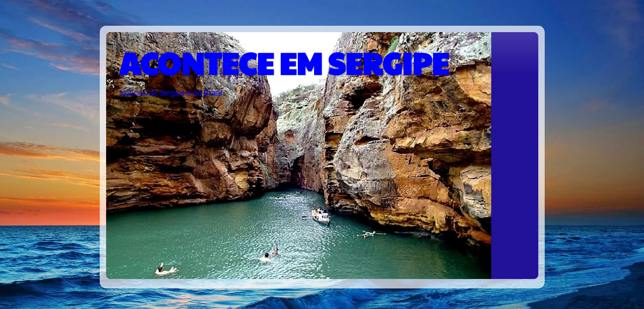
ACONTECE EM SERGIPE (284, 63)
